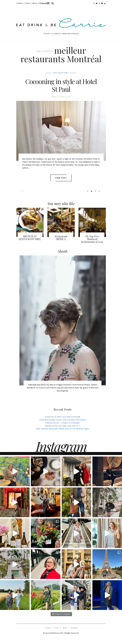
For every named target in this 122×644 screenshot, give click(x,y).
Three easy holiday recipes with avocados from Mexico (63, 421)
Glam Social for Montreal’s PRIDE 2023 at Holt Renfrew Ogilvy (63, 430)
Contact (48, 629)
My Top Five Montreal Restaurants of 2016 (92, 240)
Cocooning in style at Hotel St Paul (61, 86)
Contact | (21, 3)
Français (74, 629)
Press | (29, 3)
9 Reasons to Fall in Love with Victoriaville (63, 418)
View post (61, 179)
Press (57, 629)
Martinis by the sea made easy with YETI (63, 427)
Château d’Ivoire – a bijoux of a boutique (63, 424)
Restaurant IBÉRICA (61, 238)
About (35, 3)
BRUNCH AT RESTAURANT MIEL (30, 238)
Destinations (61, 74)
